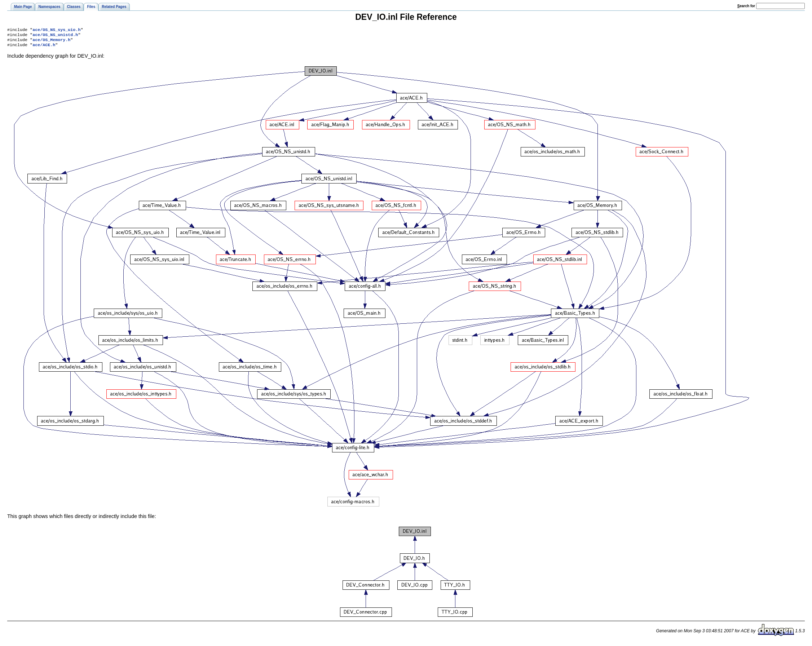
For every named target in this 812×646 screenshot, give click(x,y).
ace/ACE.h (44, 48)
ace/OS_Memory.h (51, 42)
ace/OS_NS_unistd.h (55, 36)
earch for (746, 6)
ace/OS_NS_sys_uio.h (56, 30)
